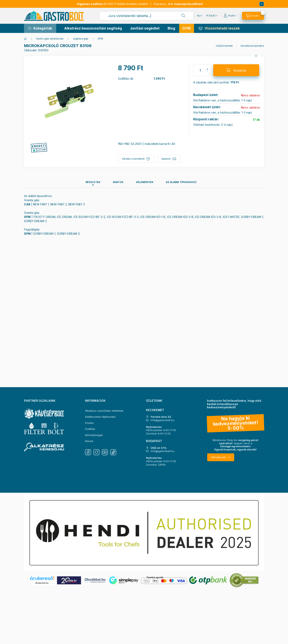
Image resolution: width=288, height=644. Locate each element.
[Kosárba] (236, 70)
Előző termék (225, 46)
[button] (40, 28)
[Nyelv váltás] (199, 16)
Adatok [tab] (118, 182)
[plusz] (207, 67)
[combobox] (147, 16)
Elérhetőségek (94, 435)
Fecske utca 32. (161, 417)
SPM (100, 39)
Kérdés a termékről (133, 159)
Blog (171, 28)
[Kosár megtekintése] (253, 16)
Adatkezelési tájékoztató (100, 417)
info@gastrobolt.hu (162, 420)
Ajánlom (166, 159)
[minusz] (207, 73)
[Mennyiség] (200, 70)
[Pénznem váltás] (211, 16)
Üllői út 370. (159, 448)
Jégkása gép (81, 39)
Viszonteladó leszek (222, 28)
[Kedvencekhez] (256, 56)
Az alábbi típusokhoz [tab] (181, 182)
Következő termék (252, 46)
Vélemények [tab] (145, 182)
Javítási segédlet (145, 28)
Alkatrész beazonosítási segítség (93, 28)
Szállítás (90, 429)
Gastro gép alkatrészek (50, 39)
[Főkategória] (25, 39)
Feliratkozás (219, 457)
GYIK (187, 28)
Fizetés (89, 423)
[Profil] (230, 16)
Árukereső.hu (42, 583)
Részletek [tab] (93, 182)
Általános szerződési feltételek (104, 411)
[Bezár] (262, 4)
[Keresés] (183, 16)
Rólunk (89, 441)
